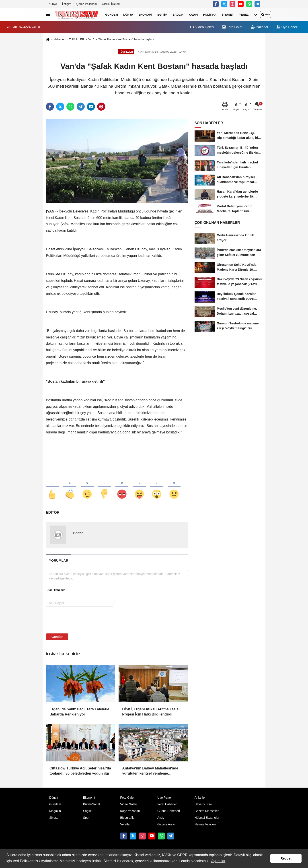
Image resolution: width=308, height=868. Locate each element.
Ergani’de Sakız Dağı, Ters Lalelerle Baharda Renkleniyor (79, 712)
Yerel (244, 14)
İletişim (67, 4)
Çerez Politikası (86, 4)
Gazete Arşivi (166, 824)
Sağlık (178, 14)
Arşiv (161, 818)
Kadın (193, 14)
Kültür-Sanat (92, 804)
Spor (86, 818)
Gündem (112, 14)
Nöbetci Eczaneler (207, 818)
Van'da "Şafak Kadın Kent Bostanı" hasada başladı (121, 39)
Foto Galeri (232, 27)
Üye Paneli (287, 27)
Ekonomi (145, 14)
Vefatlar (125, 824)
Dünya (128, 14)
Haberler (59, 39)
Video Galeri (202, 27)
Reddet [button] (286, 858)
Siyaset (228, 14)
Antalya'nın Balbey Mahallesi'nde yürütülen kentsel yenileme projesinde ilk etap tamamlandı (150, 771)
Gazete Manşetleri (207, 811)
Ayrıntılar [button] (218, 861)
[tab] (59, 560)
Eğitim (162, 14)
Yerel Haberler (167, 804)
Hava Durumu (204, 804)
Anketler (200, 798)
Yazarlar (260, 27)
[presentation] (74, 620)
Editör (78, 533)
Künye (53, 4)
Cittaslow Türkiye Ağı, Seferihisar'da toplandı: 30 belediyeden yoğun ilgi (80, 771)
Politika (210, 14)
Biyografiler (128, 818)
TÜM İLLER (76, 39)
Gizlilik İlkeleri (111, 4)
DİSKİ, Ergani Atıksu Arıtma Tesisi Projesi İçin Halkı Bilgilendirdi (151, 712)
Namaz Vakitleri (205, 824)
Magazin (55, 811)
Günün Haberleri (169, 811)
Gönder (57, 637)
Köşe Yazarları (130, 811)
